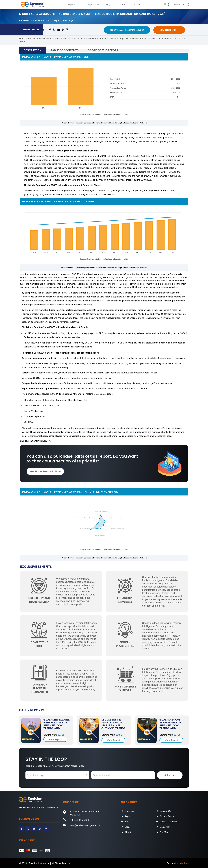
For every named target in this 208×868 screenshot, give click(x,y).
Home (22, 38)
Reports (94, 5)
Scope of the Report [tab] (103, 50)
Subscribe (170, 775)
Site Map (164, 832)
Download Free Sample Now (127, 30)
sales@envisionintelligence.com (85, 825)
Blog (108, 5)
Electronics (80, 38)
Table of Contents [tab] (65, 50)
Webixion (184, 863)
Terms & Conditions (169, 822)
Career (122, 5)
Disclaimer (165, 827)
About (137, 5)
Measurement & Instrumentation (55, 38)
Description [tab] (33, 50)
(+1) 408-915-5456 (79, 820)
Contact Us (179, 5)
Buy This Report (169, 30)
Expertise (72, 5)
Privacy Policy (167, 816)
